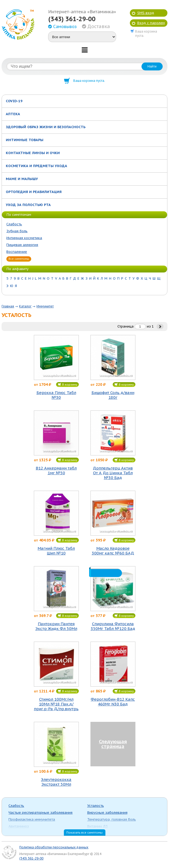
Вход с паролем (151, 23)
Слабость (14, 224)
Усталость (96, 806)
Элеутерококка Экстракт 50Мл (56, 782)
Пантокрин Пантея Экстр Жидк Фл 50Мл (56, 626)
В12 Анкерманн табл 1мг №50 (56, 471)
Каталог (25, 306)
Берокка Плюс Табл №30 (56, 395)
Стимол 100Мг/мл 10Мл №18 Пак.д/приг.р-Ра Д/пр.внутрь (56, 704)
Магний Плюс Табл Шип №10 (56, 551)
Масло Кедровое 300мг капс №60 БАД (113, 551)
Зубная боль (17, 231)
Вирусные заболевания (107, 813)
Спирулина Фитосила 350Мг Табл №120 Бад (113, 626)
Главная (8, 306)
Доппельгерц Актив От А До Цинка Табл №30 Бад (113, 473)
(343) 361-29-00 (72, 19)
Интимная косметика (24, 238)
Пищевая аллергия (22, 245)
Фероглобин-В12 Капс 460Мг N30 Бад (113, 702)
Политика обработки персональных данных (54, 847)
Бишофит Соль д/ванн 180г (113, 395)
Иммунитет (45, 306)
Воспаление (17, 252)
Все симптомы (19, 259)
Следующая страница (113, 744)
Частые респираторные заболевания (40, 813)
